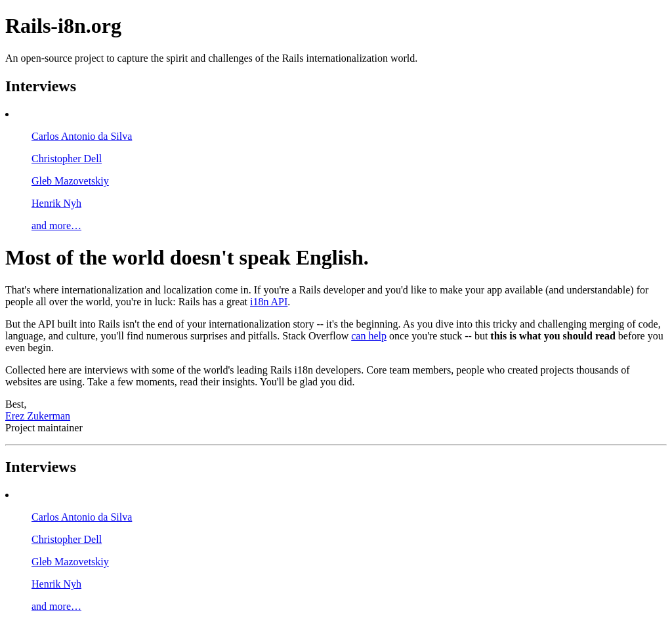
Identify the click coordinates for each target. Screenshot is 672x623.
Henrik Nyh (56, 203)
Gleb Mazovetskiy (70, 181)
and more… (56, 226)
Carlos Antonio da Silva (82, 136)
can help (369, 336)
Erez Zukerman (38, 416)
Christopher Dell (67, 159)
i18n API (269, 302)
